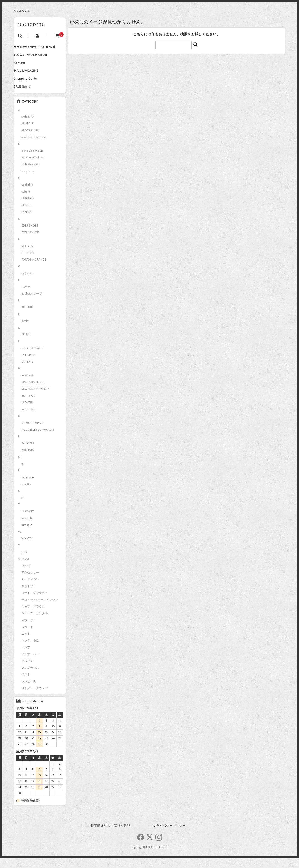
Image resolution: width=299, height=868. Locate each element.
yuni (24, 562)
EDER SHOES (30, 235)
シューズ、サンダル (35, 623)
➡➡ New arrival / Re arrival (39, 48)
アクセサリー (30, 582)
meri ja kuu (28, 405)
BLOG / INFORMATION (35, 57)
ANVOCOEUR (30, 140)
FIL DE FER (28, 262)
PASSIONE (28, 453)
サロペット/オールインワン (40, 609)
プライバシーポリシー (169, 835)
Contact (24, 67)
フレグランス (30, 677)
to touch (27, 528)
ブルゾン (27, 671)
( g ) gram (27, 283)
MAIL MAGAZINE (31, 76)
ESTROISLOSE (30, 242)
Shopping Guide (30, 86)
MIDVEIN (27, 412)
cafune (26, 201)
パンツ (26, 657)
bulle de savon (30, 174)
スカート (27, 636)
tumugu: (27, 534)
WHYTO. (27, 548)
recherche (31, 24)
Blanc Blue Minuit (32, 160)
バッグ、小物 (30, 650)
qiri (23, 473)
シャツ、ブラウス (33, 616)
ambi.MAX (28, 126)
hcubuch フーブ (32, 303)
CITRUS (26, 215)
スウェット (29, 630)
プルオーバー (30, 664)
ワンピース (29, 691)
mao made (28, 385)
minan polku (29, 419)
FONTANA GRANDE (34, 269)
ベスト (26, 684)
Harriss (26, 296)
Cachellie (27, 194)
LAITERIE (27, 371)
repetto (26, 494)
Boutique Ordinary (33, 167)
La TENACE (28, 364)
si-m (24, 507)
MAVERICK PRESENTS (35, 398)
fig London (28, 256)
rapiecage (28, 487)
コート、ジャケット (35, 602)
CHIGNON (28, 208)
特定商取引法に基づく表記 (110, 835)
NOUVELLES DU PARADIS (38, 439)
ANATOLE (27, 133)
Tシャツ (27, 575)
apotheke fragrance (34, 147)
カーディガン (30, 589)
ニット (26, 643)
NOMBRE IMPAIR (32, 432)
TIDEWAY (28, 521)
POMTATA (28, 460)
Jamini (25, 330)
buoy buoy (28, 181)
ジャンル (24, 568)
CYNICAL (27, 222)
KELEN (26, 344)
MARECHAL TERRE (33, 392)
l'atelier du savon (32, 358)
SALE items (27, 95)
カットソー (29, 596)
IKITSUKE (27, 317)
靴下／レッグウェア (35, 698)
